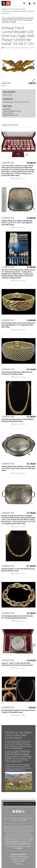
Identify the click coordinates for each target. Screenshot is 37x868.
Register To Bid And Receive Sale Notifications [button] (20, 804)
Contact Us (15, 818)
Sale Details (7, 109)
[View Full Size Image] (34, 80)
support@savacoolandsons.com (16, 770)
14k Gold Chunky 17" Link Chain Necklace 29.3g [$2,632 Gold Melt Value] (18, 570)
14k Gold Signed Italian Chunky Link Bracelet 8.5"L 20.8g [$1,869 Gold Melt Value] (17, 617)
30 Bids (4, 85)
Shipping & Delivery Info (11, 115)
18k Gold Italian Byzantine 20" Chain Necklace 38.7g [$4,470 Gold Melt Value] (18, 420)
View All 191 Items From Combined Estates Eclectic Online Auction (18, 11)
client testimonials (17, 748)
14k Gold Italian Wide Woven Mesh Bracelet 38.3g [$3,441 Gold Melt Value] (17, 373)
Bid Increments (8, 113)
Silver (20, 755)
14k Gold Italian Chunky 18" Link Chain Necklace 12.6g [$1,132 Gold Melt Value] (18, 711)
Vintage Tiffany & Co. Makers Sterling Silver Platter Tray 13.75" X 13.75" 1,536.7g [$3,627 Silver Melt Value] (17, 223)
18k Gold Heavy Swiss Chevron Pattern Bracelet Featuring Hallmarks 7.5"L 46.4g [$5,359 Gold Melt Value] (18, 325)
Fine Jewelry (25, 755)
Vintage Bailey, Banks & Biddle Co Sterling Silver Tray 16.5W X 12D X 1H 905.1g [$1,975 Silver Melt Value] (18, 468)
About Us (7, 818)
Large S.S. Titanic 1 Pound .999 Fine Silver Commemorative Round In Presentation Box (17, 664)
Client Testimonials (21, 820)
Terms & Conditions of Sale (12, 111)
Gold (16, 755)
